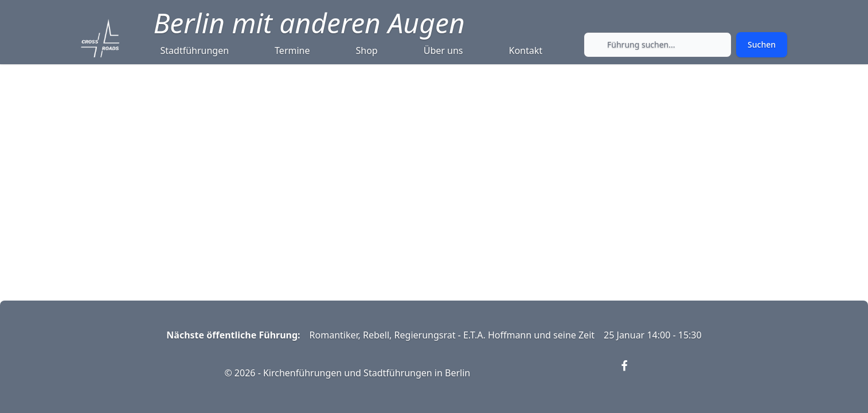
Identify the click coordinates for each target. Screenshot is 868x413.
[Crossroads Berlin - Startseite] (100, 38)
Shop (367, 50)
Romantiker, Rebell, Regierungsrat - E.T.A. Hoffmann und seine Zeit (452, 335)
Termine (292, 50)
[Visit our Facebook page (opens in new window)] (631, 373)
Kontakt (526, 50)
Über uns (443, 50)
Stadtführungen (195, 50)
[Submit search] (762, 45)
